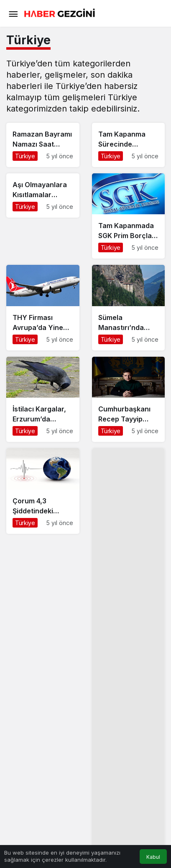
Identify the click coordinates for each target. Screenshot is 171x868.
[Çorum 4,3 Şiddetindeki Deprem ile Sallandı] (43, 491)
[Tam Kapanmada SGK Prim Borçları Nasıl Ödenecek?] (129, 216)
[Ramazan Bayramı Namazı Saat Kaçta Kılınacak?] (43, 145)
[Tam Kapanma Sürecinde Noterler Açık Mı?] (129, 145)
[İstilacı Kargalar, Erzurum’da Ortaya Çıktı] (43, 399)
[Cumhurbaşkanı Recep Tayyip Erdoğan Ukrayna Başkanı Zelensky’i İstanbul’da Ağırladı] (129, 399)
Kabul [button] (153, 857)
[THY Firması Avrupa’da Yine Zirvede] (43, 307)
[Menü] (13, 13)
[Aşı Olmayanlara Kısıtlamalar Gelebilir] (43, 195)
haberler (23, 75)
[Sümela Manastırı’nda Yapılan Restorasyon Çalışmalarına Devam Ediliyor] (129, 307)
